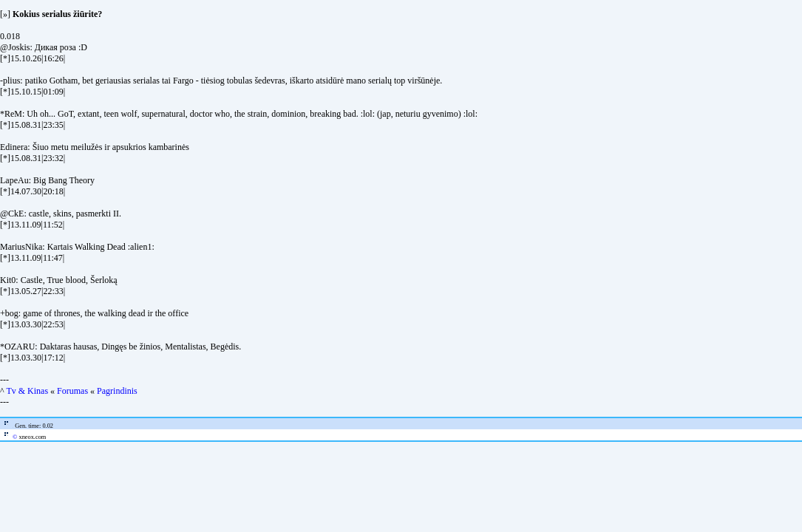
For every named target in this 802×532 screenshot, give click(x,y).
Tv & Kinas (27, 391)
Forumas (72, 391)
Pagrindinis (117, 391)
